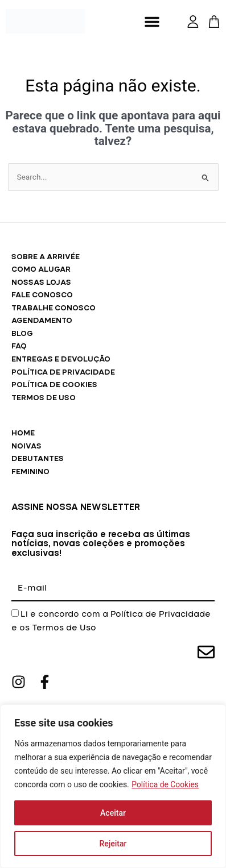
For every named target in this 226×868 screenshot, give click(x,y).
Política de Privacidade (161, 614)
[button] (152, 22)
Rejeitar (113, 844)
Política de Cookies (165, 784)
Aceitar (113, 813)
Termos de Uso (64, 628)
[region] (113, 786)
